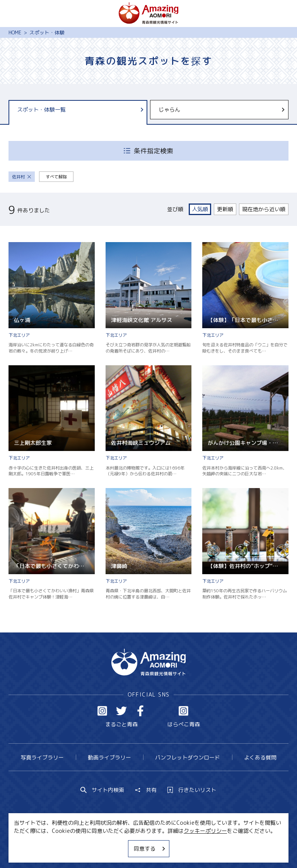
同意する (150, 849)
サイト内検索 (102, 790)
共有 (146, 790)
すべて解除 (56, 177)
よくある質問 (260, 757)
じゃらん (222, 109)
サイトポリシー (174, 848)
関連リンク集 (220, 848)
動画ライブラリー (109, 757)
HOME (15, 32)
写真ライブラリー (42, 757)
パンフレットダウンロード (188, 757)
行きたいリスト (192, 790)
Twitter (121, 711)
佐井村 (22, 177)
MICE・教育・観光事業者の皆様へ (103, 848)
